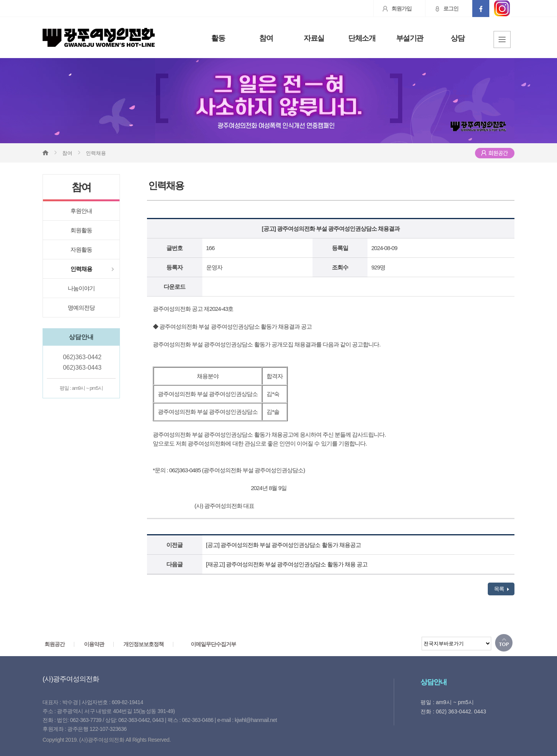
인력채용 (81, 269)
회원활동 (81, 230)
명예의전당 (81, 308)
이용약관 (94, 644)
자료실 (314, 38)
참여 (266, 38)
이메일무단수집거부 (213, 644)
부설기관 (410, 38)
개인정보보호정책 (144, 644)
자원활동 (81, 249)
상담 (457, 38)
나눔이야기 (81, 288)
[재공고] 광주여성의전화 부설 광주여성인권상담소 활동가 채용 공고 (287, 564)
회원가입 (393, 9)
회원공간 (55, 644)
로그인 (442, 9)
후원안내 (81, 211)
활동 (218, 38)
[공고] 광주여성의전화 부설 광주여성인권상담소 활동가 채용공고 (284, 545)
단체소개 (362, 38)
